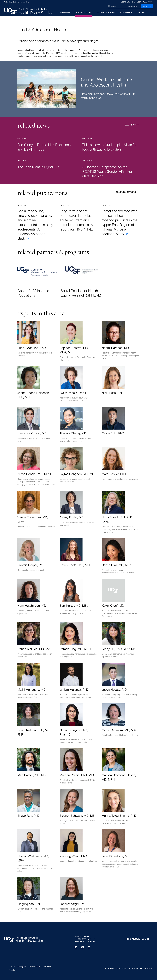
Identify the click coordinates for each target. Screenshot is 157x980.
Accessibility (109, 969)
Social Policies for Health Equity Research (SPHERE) (81, 293)
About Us (142, 13)
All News (131, 125)
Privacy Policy (121, 969)
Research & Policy (84, 13)
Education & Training (106, 13)
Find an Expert (132, 6)
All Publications (126, 192)
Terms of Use (133, 969)
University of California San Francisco (17, 2)
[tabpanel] (78, 91)
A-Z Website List (146, 969)
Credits (12, 970)
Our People (65, 13)
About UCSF (147, 2)
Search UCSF (136, 2)
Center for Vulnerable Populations (33, 293)
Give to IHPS (147, 6)
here (97, 94)
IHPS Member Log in (138, 939)
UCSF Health (125, 2)
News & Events (126, 13)
